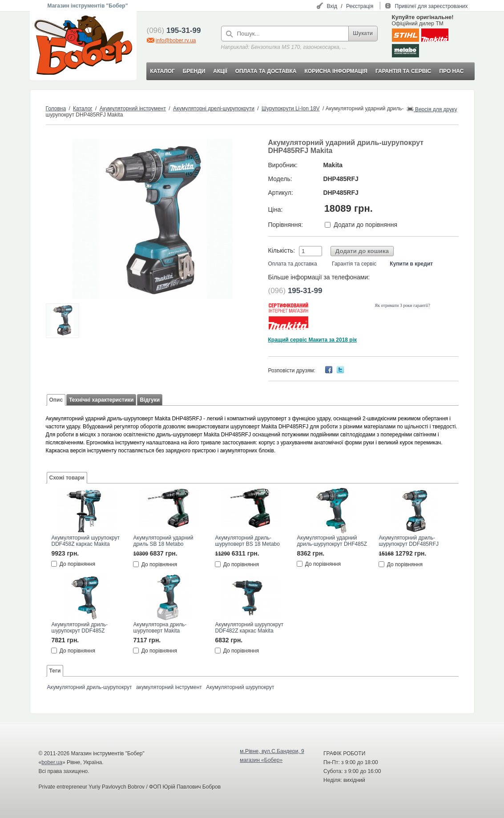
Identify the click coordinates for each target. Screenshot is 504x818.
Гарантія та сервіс (354, 264)
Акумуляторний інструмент (133, 109)
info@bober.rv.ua (176, 40)
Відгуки (150, 400)
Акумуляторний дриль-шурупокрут (90, 687)
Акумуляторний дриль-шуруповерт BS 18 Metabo (248, 541)
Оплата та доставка (293, 264)
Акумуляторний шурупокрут (240, 687)
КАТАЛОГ (163, 71)
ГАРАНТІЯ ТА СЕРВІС (403, 71)
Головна (56, 109)
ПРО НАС (451, 71)
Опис (56, 400)
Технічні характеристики (101, 400)
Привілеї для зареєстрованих (431, 6)
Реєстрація (360, 6)
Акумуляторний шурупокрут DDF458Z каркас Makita (86, 541)
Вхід (332, 6)
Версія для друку (432, 109)
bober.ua (52, 762)
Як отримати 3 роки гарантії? (403, 305)
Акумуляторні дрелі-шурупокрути (214, 109)
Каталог (83, 109)
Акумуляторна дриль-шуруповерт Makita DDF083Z (160, 628)
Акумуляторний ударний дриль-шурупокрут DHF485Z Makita (332, 541)
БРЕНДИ (194, 71)
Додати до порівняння (365, 225)
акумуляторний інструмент (169, 687)
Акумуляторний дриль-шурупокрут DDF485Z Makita (80, 628)
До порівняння (77, 564)
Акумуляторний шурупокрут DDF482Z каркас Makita (249, 628)
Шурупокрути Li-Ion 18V (291, 109)
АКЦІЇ (220, 71)
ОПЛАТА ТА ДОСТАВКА (266, 71)
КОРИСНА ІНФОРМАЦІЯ (336, 71)
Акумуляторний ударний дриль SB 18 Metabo (163, 541)
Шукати (363, 33)
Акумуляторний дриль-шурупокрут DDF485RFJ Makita (409, 541)
